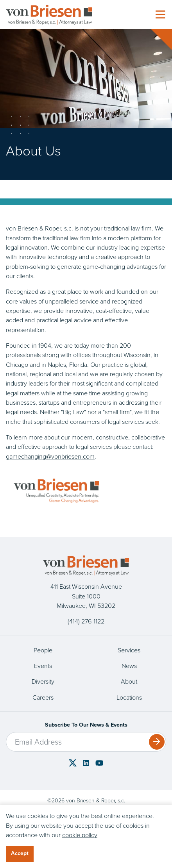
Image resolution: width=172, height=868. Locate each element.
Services (129, 650)
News (129, 666)
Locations (129, 697)
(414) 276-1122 (86, 621)
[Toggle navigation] (160, 15)
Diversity (43, 681)
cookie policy (80, 835)
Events (43, 666)
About (129, 681)
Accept (20, 853)
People (43, 650)
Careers (43, 697)
